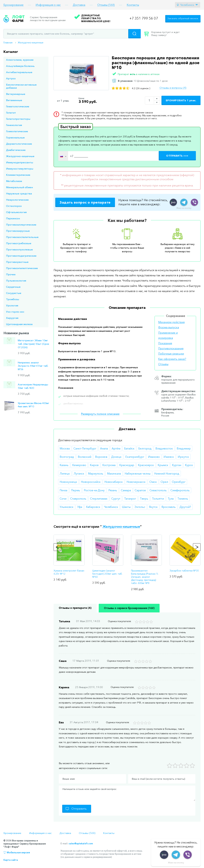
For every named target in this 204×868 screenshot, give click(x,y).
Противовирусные (18, 231)
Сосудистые (14, 293)
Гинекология (14, 125)
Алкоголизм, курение (20, 60)
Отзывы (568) (106, 5)
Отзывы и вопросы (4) (173, 88)
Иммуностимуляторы (20, 169)
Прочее (11, 274)
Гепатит (11, 113)
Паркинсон (13, 218)
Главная (8, 43)
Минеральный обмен (19, 187)
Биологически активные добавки (21, 86)
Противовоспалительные (22, 237)
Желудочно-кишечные (31, 43)
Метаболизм (14, 181)
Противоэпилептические (22, 268)
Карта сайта (11, 860)
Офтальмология (16, 212)
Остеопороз (14, 206)
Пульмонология (16, 281)
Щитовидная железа (19, 324)
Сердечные (13, 287)
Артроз (11, 78)
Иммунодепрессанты (20, 162)
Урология (12, 305)
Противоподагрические (21, 256)
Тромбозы (13, 299)
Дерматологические (19, 144)
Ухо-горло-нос (15, 312)
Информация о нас (48, 5)
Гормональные (15, 137)
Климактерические (18, 175)
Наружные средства (19, 193)
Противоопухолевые (19, 249)
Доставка (79, 5)
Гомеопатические (17, 131)
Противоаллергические (21, 225)
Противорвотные (17, 262)
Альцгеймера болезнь (20, 66)
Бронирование (13, 5)
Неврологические (17, 200)
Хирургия (12, 318)
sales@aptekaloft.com (81, 843)
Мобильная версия (18, 852)
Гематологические (18, 106)
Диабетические (16, 150)
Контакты (133, 5)
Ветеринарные (16, 94)
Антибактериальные (19, 72)
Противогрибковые (19, 243)
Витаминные (14, 100)
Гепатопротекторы (18, 119)
